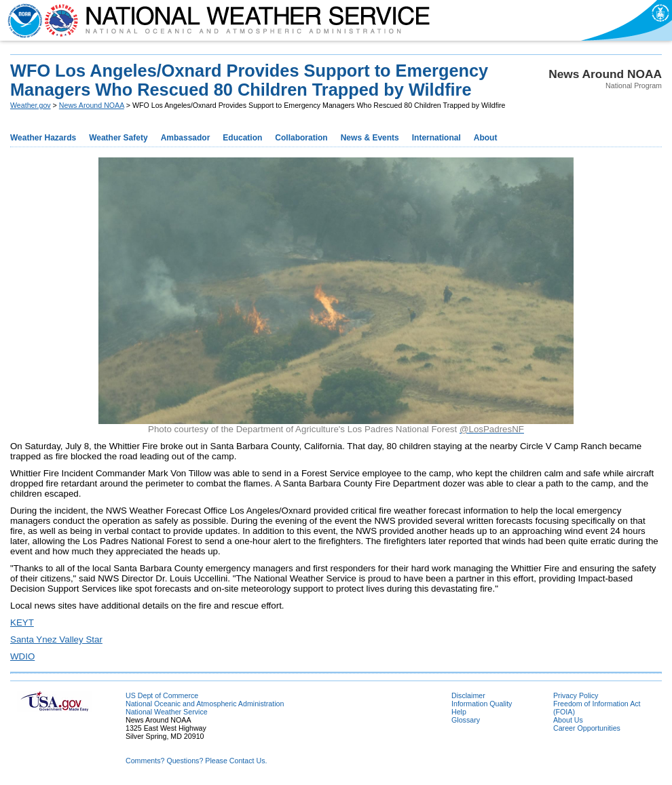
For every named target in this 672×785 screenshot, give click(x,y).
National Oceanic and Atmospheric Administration (205, 704)
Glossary (466, 720)
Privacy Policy (576, 695)
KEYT (22, 623)
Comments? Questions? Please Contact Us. (196, 761)
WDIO (22, 656)
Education (242, 138)
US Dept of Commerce (162, 695)
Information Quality (482, 704)
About (486, 138)
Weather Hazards (43, 138)
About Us (568, 720)
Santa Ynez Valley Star (56, 639)
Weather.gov (31, 105)
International (436, 138)
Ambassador (186, 138)
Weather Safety (118, 138)
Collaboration (301, 138)
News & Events (370, 138)
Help (459, 712)
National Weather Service (167, 712)
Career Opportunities (587, 728)
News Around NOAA (92, 105)
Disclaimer (468, 695)
